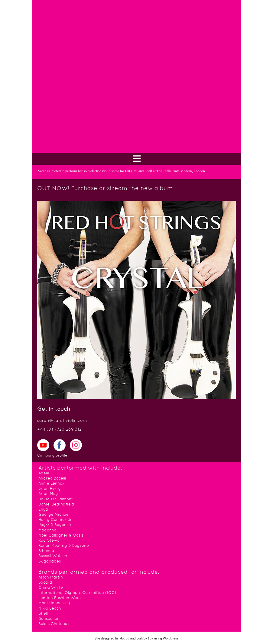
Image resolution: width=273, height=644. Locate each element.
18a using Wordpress (163, 638)
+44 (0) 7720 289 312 (59, 430)
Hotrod (124, 638)
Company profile (52, 456)
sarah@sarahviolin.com (62, 421)
